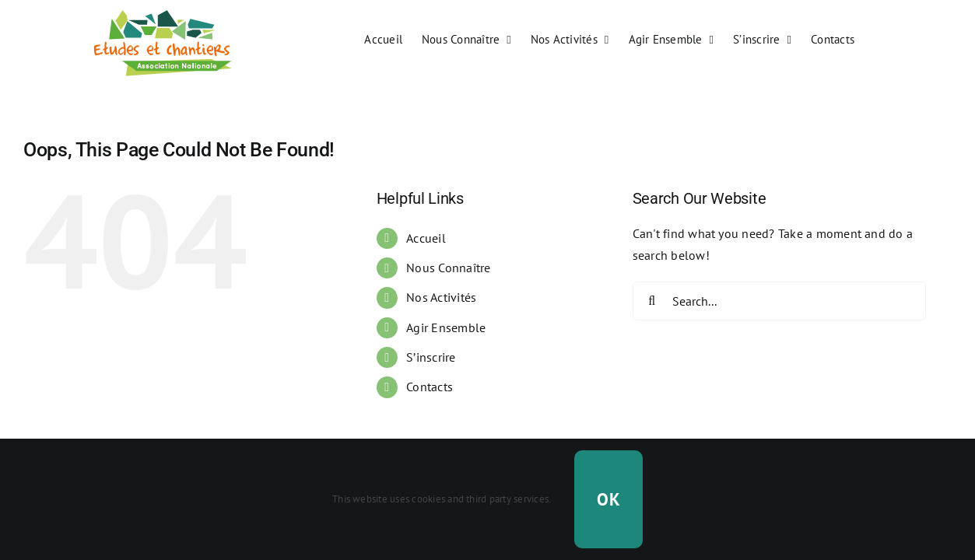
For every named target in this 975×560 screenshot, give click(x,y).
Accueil (426, 238)
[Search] (652, 301)
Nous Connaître (448, 268)
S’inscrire (431, 357)
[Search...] (780, 301)
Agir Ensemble (446, 327)
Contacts (430, 387)
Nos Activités (441, 297)
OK (608, 499)
